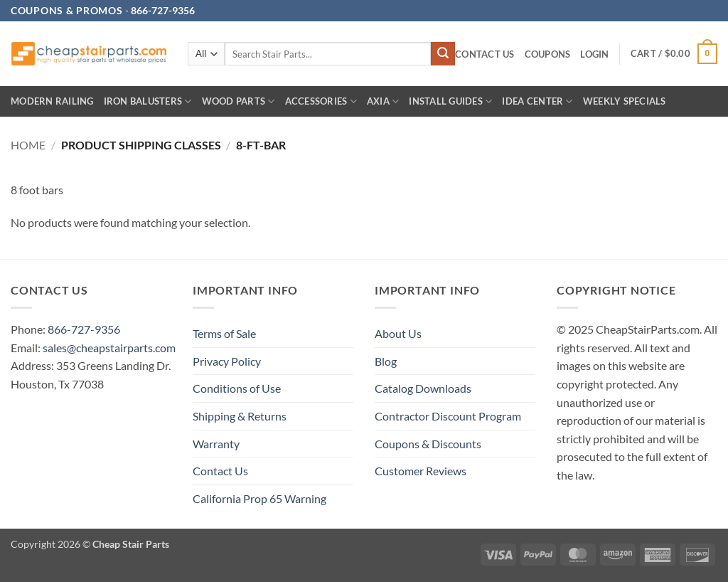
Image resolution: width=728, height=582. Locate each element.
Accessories (321, 101)
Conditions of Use (237, 388)
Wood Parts (239, 101)
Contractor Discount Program (448, 416)
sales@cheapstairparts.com (109, 348)
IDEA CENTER (537, 101)
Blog (386, 361)
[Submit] (443, 54)
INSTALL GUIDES (450, 101)
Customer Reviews (421, 471)
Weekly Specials (625, 101)
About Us (398, 333)
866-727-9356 (84, 329)
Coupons (548, 54)
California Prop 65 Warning (259, 498)
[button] (594, 54)
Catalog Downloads (423, 388)
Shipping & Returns (240, 416)
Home (28, 145)
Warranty (216, 444)
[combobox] (328, 54)
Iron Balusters (148, 101)
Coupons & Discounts (428, 444)
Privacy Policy (227, 361)
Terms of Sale (224, 333)
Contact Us (485, 54)
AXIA (383, 101)
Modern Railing (52, 101)
